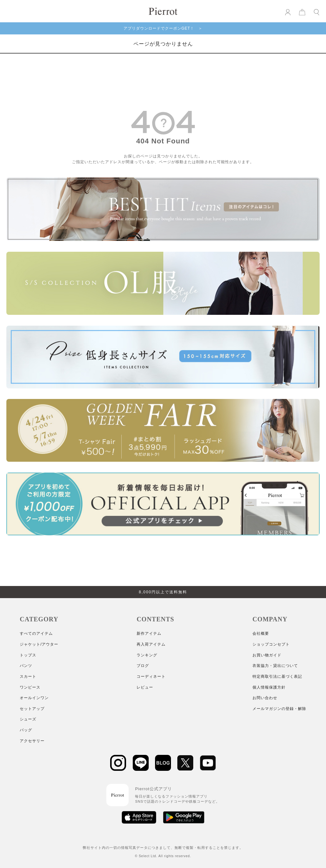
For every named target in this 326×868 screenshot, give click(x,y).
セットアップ (32, 709)
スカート (28, 676)
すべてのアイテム (36, 633)
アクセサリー (32, 741)
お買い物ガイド (267, 655)
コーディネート (151, 676)
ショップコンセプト (271, 644)
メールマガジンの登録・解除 (279, 709)
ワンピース (30, 687)
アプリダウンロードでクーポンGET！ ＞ (163, 28)
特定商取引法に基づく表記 (277, 676)
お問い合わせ (265, 698)
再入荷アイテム (151, 644)
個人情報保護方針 (269, 687)
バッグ (26, 730)
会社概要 (261, 633)
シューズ (28, 719)
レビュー (145, 687)
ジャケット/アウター (39, 644)
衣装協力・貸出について (275, 666)
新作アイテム (149, 633)
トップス (28, 655)
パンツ (26, 666)
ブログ (143, 666)
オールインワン (34, 698)
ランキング (147, 655)
